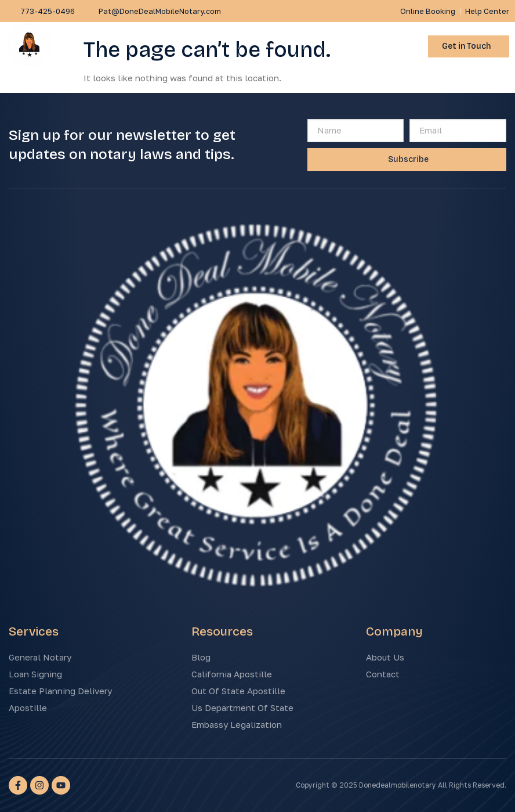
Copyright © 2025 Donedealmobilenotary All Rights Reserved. (401, 785)
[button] (404, 46)
